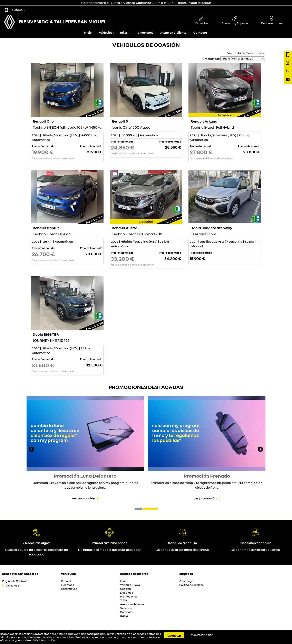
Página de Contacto (15, 581)
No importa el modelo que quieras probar (109, 550)
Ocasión (125, 589)
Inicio (88, 33)
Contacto (200, 33)
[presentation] (32, 450)
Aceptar (174, 635)
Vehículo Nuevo (130, 585)
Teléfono (14, 10)
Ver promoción (84, 498)
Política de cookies (191, 585)
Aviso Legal (187, 581)
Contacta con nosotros (20, 574)
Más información (44, 640)
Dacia (124, 616)
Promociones (144, 33)
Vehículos (106, 33)
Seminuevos (69, 589)
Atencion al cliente (173, 33)
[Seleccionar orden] (242, 59)
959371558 (12, 585)
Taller (123, 33)
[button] (138, 509)
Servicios (126, 608)
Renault (66, 581)
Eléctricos (67, 585)
